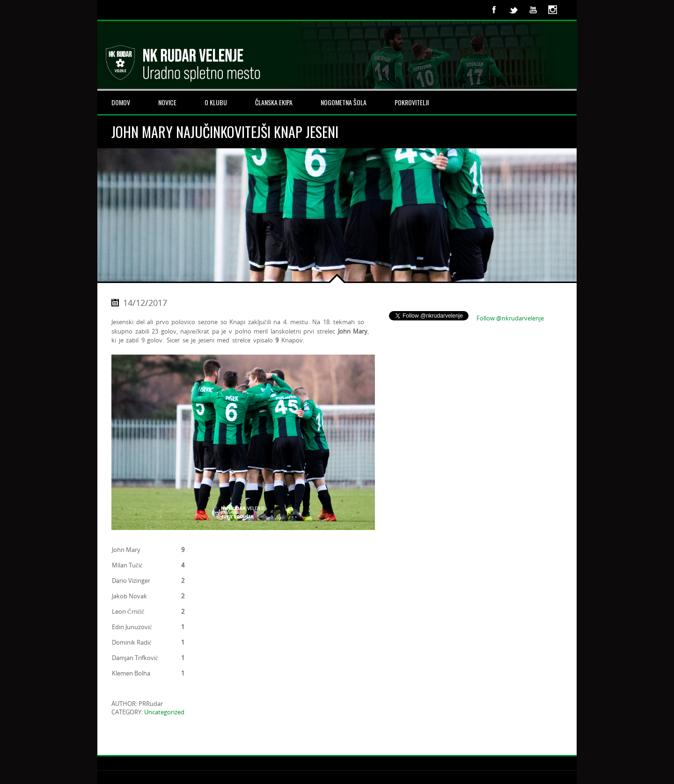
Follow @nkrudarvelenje (510, 318)
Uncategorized (164, 712)
